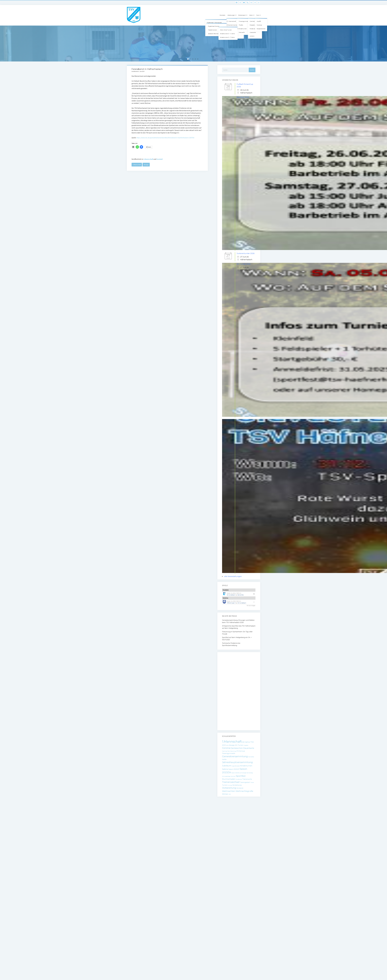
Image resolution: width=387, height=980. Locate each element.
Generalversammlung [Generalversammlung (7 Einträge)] (235, 756)
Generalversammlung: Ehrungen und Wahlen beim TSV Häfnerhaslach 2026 (238, 621)
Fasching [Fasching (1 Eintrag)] (225, 751)
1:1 (254, 594)
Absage (146, 165)
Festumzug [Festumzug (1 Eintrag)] (233, 751)
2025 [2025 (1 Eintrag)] (227, 745)
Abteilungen (231, 15)
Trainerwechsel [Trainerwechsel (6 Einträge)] (231, 782)
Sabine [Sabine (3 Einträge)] (225, 769)
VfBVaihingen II (231, 603)
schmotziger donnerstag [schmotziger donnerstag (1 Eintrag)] (246, 773)
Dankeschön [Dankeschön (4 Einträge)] (237, 748)
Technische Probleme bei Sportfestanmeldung (231, 644)
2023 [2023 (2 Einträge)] (224, 745)
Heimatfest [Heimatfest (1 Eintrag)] (251, 757)
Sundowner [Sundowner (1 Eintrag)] (239, 779)
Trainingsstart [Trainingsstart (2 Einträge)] (245, 782)
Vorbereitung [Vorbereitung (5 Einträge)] (229, 788)
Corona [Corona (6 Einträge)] (226, 748)
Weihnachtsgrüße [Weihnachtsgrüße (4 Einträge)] (244, 791)
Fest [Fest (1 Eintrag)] (229, 751)
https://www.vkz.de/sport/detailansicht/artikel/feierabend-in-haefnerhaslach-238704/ (165, 138)
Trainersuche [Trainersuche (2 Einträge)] (247, 779)
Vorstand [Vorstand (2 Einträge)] (240, 788)
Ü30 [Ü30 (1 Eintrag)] (230, 794)
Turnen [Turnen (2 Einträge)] (225, 785)
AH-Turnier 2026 (244, 264)
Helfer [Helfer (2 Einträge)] (224, 759)
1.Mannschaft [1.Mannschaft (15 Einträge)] (232, 742)
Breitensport (242, 15)
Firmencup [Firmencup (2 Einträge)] (241, 751)
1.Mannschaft (148, 159)
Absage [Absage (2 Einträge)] (232, 745)
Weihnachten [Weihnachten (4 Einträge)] (229, 791)
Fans (258, 15)
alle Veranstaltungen (233, 576)
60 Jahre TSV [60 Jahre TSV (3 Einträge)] (248, 742)
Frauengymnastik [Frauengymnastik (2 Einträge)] (229, 753)
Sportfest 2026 (243, 97)
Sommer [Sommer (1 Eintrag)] (233, 776)
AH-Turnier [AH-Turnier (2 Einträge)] (239, 745)
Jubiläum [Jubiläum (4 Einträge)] (227, 766)
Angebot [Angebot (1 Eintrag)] (246, 745)
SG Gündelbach (231, 595)
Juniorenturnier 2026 (246, 253)
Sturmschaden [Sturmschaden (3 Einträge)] (229, 779)
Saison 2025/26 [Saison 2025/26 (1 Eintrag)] (235, 773)
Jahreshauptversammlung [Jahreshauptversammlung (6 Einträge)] (237, 762)
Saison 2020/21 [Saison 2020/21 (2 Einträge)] (234, 769)
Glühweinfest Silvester (246, 420)
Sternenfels (241, 595)
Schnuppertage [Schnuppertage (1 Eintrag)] (226, 776)
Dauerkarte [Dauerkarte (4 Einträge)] (249, 748)
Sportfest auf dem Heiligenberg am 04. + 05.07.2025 (237, 639)
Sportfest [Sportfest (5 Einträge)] (241, 776)
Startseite (222, 15)
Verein (251, 15)
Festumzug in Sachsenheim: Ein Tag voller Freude (237, 633)
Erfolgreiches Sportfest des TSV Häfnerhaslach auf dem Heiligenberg (239, 627)
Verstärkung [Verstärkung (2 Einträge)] (237, 785)
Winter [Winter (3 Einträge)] (225, 794)
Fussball (160, 159)
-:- (254, 602)
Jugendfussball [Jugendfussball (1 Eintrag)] (236, 766)
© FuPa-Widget (251, 606)
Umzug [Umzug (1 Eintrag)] (230, 785)
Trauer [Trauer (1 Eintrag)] (252, 782)
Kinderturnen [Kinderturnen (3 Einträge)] (246, 766)
